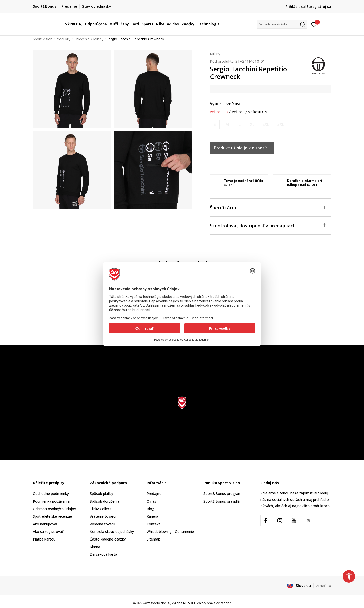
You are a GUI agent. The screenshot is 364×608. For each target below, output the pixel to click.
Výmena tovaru (102, 524)
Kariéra (152, 516)
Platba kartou (44, 539)
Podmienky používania (51, 501)
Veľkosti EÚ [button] (219, 112)
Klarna (95, 547)
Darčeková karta (103, 554)
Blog (151, 509)
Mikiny (98, 39)
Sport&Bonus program (222, 494)
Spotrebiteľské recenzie (52, 516)
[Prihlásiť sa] (314, 24)
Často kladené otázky (108, 539)
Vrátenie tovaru (103, 516)
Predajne (154, 494)
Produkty (63, 39)
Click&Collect (100, 509)
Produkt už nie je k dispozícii (242, 148)
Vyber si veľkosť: (226, 104)
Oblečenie (82, 39)
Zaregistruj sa (319, 6)
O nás (151, 501)
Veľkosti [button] (238, 112)
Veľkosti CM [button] (258, 112)
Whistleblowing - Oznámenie (170, 532)
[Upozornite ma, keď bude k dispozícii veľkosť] (215, 125)
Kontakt (153, 524)
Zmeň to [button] (324, 585)
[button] (282, 24)
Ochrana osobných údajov (54, 509)
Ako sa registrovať (48, 532)
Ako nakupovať (45, 524)
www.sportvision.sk (157, 603)
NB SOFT (189, 603)
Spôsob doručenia (105, 501)
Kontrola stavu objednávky (112, 532)
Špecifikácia (268, 207)
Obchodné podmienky (51, 494)
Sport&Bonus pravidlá (222, 501)
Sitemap (153, 539)
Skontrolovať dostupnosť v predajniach (268, 225)
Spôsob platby (101, 494)
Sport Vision (43, 39)
